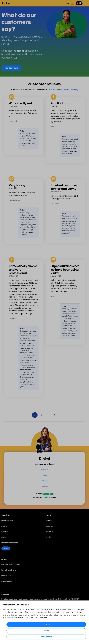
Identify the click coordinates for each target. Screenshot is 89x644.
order (6, 548)
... (48, 415)
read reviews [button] (11, 68)
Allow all (46, 624)
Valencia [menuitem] (45, 487)
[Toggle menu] (85, 3)
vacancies (50, 532)
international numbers (10, 543)
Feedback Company (69, 90)
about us (49, 526)
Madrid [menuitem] (45, 475)
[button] (79, 3)
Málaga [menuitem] (45, 481)
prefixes (4, 526)
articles (49, 537)
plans (3, 537)
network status (7, 576)
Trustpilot (52, 90)
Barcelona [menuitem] (45, 470)
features (5, 532)
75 (54, 415)
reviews (49, 521)
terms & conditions (9, 570)
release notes (6, 581)
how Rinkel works (8, 521)
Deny (46, 631)
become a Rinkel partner (11, 565)
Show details (46, 637)
